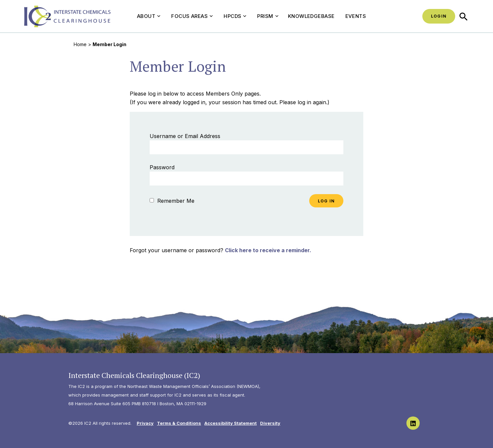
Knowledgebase (311, 16)
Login (439, 16)
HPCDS (235, 16)
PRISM (268, 16)
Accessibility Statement (231, 423)
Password (162, 167)
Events (356, 16)
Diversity (270, 423)
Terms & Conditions (179, 423)
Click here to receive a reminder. (268, 250)
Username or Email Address (185, 136)
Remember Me (172, 201)
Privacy (145, 423)
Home (80, 44)
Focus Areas (192, 16)
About (149, 16)
